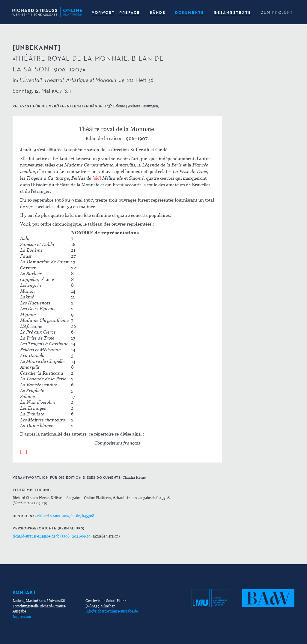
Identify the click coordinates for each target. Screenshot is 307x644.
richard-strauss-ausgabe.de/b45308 (66, 516)
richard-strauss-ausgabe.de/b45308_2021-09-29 (52, 536)
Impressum (22, 617)
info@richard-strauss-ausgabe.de (112, 611)
